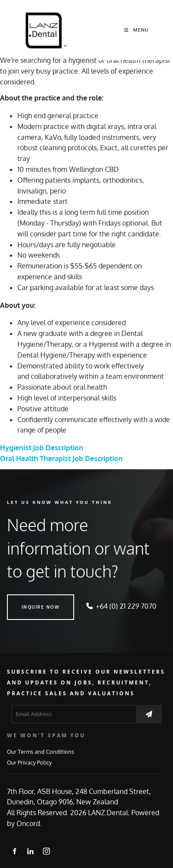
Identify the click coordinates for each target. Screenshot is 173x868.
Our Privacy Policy (29, 762)
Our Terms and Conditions (41, 751)
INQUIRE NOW (26, 600)
